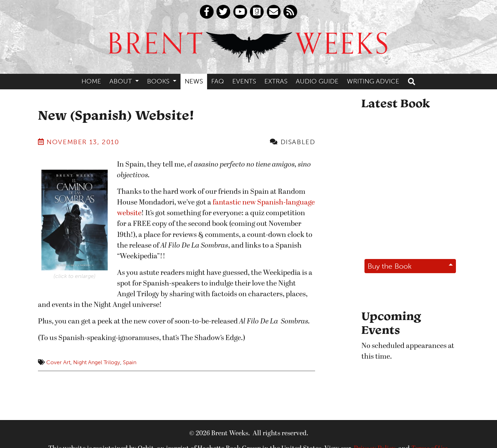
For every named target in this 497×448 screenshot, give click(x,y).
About (121, 81)
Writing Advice (373, 81)
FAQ (218, 81)
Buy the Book (390, 266)
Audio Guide (317, 81)
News (194, 81)
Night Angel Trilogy (97, 362)
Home (91, 81)
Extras (276, 81)
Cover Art (58, 362)
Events (244, 81)
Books (159, 81)
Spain (130, 362)
